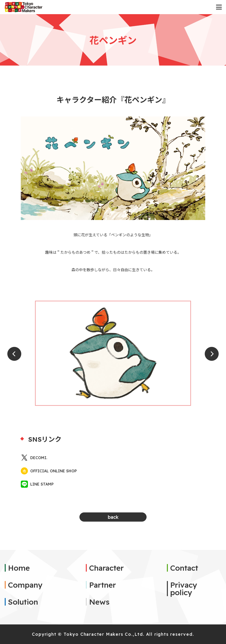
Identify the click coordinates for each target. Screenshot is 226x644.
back (113, 517)
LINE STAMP (42, 484)
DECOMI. (39, 458)
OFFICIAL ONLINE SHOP (54, 471)
